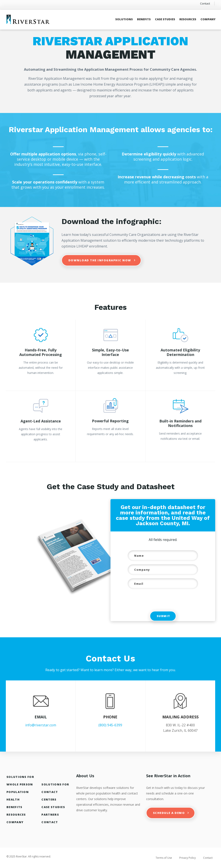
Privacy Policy (188, 858)
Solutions (124, 19)
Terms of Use (164, 858)
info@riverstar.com (41, 725)
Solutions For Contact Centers (55, 792)
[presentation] (156, 601)
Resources (188, 19)
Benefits (144, 19)
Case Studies (165, 19)
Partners (50, 815)
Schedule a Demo (169, 813)
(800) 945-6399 (110, 725)
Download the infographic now (100, 260)
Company (208, 19)
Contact (205, 3)
